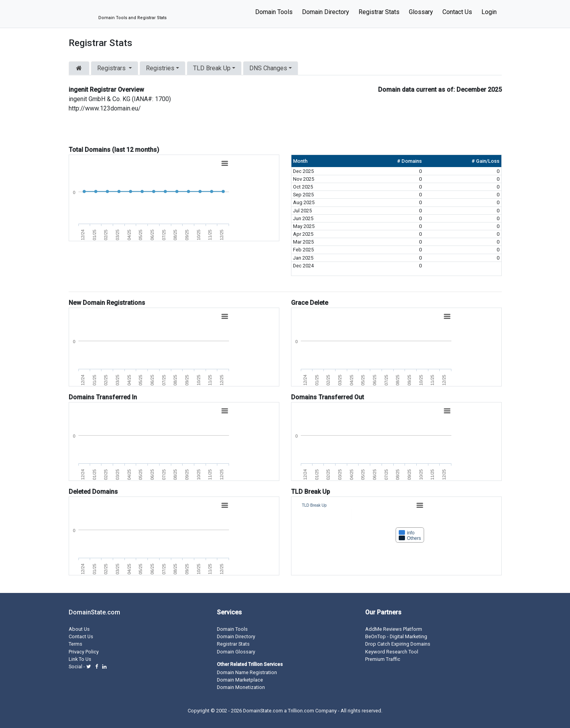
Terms (75, 644)
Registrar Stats (379, 12)
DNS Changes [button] (268, 68)
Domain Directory (326, 12)
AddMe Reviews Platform (394, 629)
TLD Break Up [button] (212, 68)
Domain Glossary (236, 652)
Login (489, 12)
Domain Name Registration (247, 672)
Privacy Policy (84, 652)
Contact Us (457, 12)
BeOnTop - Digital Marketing (396, 636)
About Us (79, 629)
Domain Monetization (241, 687)
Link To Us (80, 659)
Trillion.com (301, 711)
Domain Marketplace (240, 680)
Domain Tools (274, 12)
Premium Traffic (383, 659)
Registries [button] (160, 68)
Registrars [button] (112, 68)
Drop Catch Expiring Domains (398, 644)
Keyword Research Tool (392, 652)
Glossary (421, 12)
